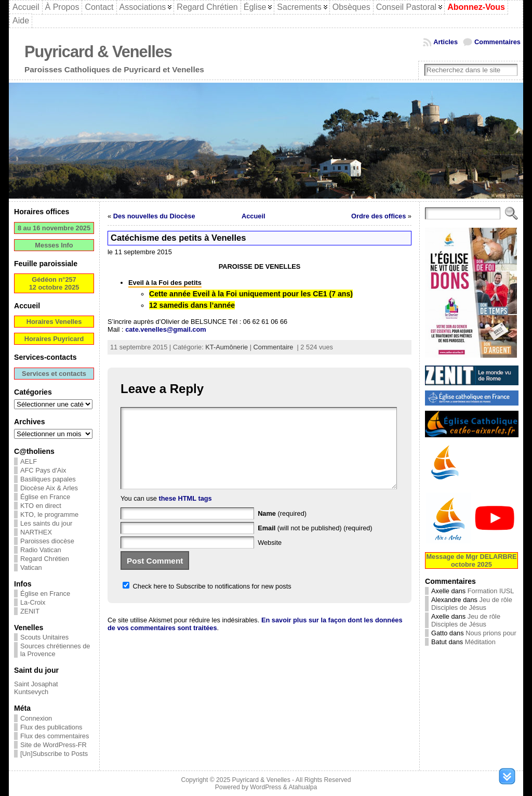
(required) (282, 529)
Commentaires (497, 42)
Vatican (31, 567)
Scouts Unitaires (44, 637)
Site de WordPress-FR (54, 745)
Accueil (254, 216)
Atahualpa (303, 787)
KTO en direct (41, 506)
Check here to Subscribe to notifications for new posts (207, 602)
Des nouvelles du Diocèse (154, 216)
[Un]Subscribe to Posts (54, 754)
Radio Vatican (41, 550)
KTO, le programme (49, 514)
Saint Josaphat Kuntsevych (36, 688)
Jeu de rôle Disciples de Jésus (472, 604)
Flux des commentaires (55, 736)
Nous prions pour (491, 633)
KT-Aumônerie (227, 347)
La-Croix (33, 602)
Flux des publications (51, 727)
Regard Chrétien (45, 559)
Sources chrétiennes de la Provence (55, 650)
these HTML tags (185, 514)
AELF (29, 461)
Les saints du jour (46, 523)
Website (270, 558)
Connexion (36, 718)
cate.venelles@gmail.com (165, 329)
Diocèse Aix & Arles (49, 488)
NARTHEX (36, 532)
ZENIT (30, 611)
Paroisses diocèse (47, 541)
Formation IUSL (491, 591)
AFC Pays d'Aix (43, 470)
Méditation (480, 642)
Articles (445, 42)
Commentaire (274, 347)
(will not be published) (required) (315, 544)
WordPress (265, 787)
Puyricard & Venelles (98, 52)
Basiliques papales (48, 479)
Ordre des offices (378, 216)
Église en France (45, 497)
